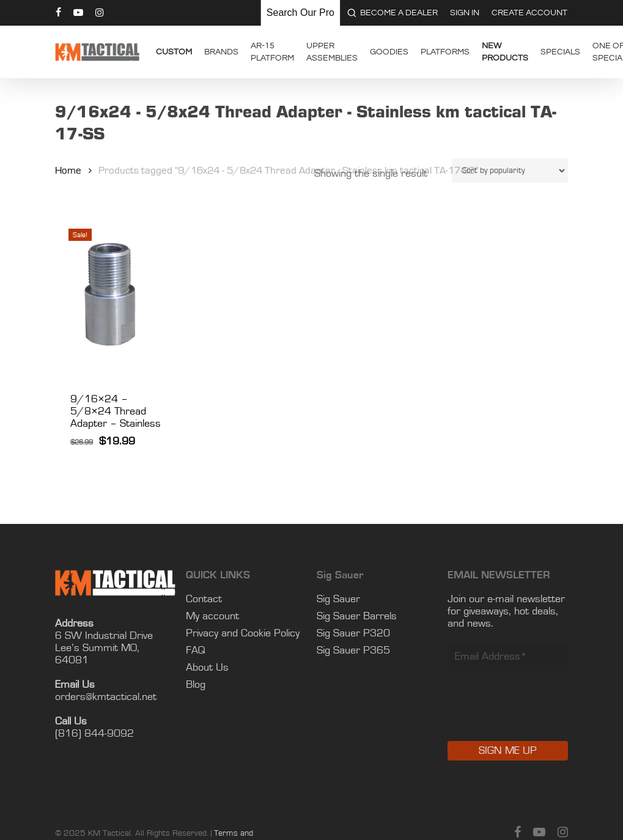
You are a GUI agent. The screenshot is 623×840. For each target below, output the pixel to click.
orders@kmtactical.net (106, 697)
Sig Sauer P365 (353, 650)
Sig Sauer (338, 599)
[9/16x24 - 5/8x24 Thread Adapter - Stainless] (116, 295)
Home (68, 171)
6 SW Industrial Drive (104, 636)
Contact (204, 599)
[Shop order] (510, 171)
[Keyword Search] (300, 13)
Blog (196, 685)
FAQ (196, 650)
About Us (207, 668)
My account (212, 616)
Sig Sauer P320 (353, 633)
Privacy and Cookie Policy (243, 633)
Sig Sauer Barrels (357, 616)
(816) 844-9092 (94, 734)
